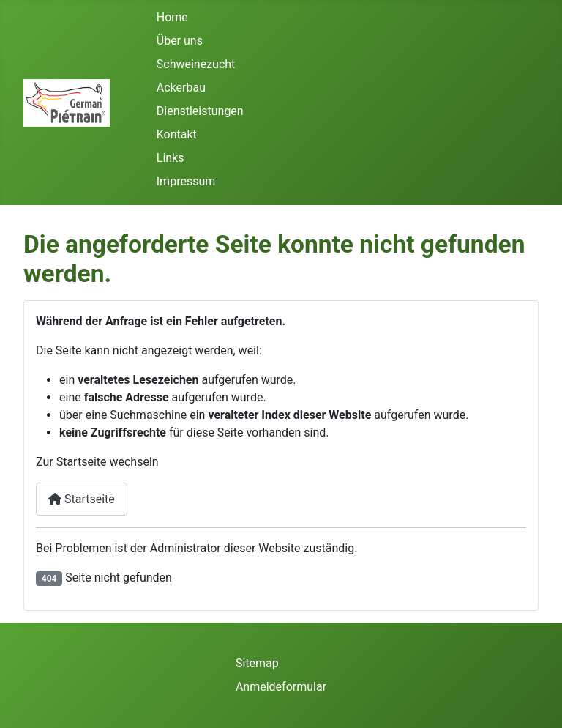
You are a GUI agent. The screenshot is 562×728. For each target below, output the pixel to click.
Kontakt (177, 134)
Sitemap (257, 663)
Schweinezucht (196, 64)
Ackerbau (181, 88)
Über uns (180, 41)
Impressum (186, 181)
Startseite (82, 499)
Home (172, 17)
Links (171, 158)
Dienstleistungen (200, 111)
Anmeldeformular (281, 687)
